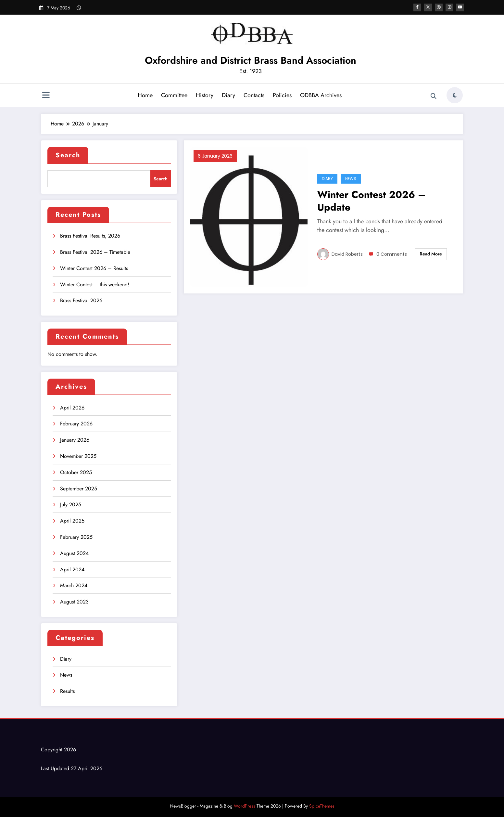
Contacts (254, 95)
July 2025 (71, 505)
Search (68, 155)
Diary (228, 95)
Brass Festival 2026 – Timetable (95, 252)
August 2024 (74, 553)
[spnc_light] (455, 95)
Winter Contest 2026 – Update (372, 201)
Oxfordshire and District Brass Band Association (251, 60)
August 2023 (74, 602)
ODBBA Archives (321, 95)
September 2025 (79, 489)
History (205, 95)
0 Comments (392, 254)
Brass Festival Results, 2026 (90, 236)
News (66, 675)
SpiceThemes (322, 806)
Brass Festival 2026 (81, 300)
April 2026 (72, 408)
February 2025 (76, 537)
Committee (174, 95)
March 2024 (74, 585)
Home (145, 95)
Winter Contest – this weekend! (95, 285)
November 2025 (78, 456)
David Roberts (347, 254)
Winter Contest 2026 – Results (94, 268)
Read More (431, 254)
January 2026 (75, 440)
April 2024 (72, 570)
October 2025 (76, 472)
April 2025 (72, 521)
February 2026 (76, 424)
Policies (282, 95)
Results (67, 691)
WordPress (245, 806)
